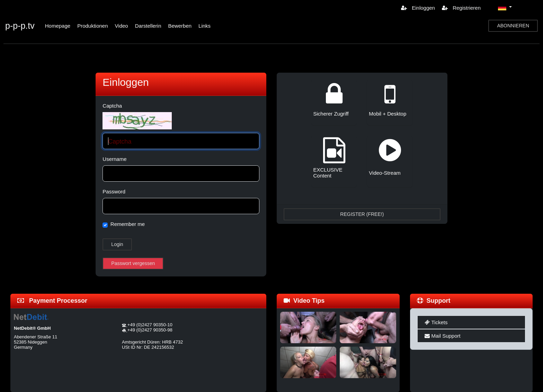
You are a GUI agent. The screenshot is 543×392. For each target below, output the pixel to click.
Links (204, 26)
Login (117, 244)
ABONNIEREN (513, 26)
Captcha (112, 106)
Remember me (128, 224)
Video (122, 26)
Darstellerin (148, 26)
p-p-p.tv (20, 26)
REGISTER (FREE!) (362, 214)
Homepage (58, 26)
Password (114, 192)
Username (114, 159)
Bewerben (180, 26)
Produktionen (92, 26)
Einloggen (418, 8)
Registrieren (461, 8)
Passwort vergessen (133, 263)
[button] (505, 8)
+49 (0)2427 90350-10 (150, 325)
